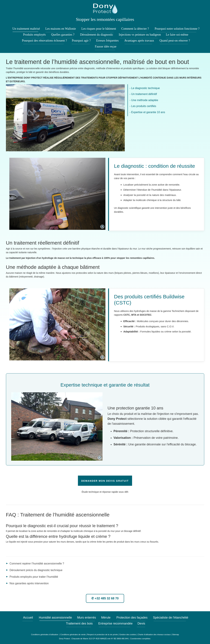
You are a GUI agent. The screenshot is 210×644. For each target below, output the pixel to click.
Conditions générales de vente (73, 635)
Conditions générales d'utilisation (45, 635)
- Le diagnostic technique (145, 88)
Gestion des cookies (128, 635)
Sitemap (176, 635)
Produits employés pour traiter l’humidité (34, 577)
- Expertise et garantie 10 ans (147, 112)
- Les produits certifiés (143, 106)
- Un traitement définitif (143, 94)
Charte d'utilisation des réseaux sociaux (154, 635)
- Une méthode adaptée (144, 100)
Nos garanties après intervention (29, 583)
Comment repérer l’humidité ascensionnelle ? (37, 564)
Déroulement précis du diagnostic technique (36, 570)
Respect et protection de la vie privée (102, 635)
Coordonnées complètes (140, 639)
